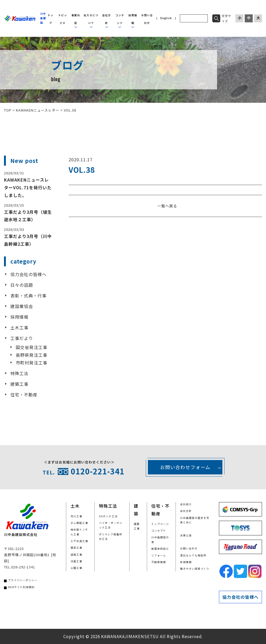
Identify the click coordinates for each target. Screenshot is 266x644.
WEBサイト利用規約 (21, 587)
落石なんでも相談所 (193, 555)
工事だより (22, 338)
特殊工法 (19, 373)
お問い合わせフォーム (185, 467)
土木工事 (19, 327)
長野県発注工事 (32, 355)
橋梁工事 (76, 548)
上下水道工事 (79, 541)
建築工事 (19, 384)
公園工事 (76, 568)
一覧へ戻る (167, 206)
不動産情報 (159, 562)
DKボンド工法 (108, 516)
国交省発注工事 (32, 347)
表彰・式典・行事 (28, 296)
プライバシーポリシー (23, 580)
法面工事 (76, 561)
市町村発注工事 (32, 363)
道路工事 (76, 555)
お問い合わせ (189, 548)
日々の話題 (22, 285)
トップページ (160, 524)
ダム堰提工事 (79, 523)
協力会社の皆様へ (28, 274)
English (166, 18)
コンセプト (159, 531)
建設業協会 (22, 306)
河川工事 (76, 516)
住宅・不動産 (24, 395)
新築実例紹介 (160, 549)
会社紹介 (186, 504)
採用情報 (19, 317)
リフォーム (159, 555)
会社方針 (186, 511)
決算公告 (186, 535)
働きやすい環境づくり (195, 569)
